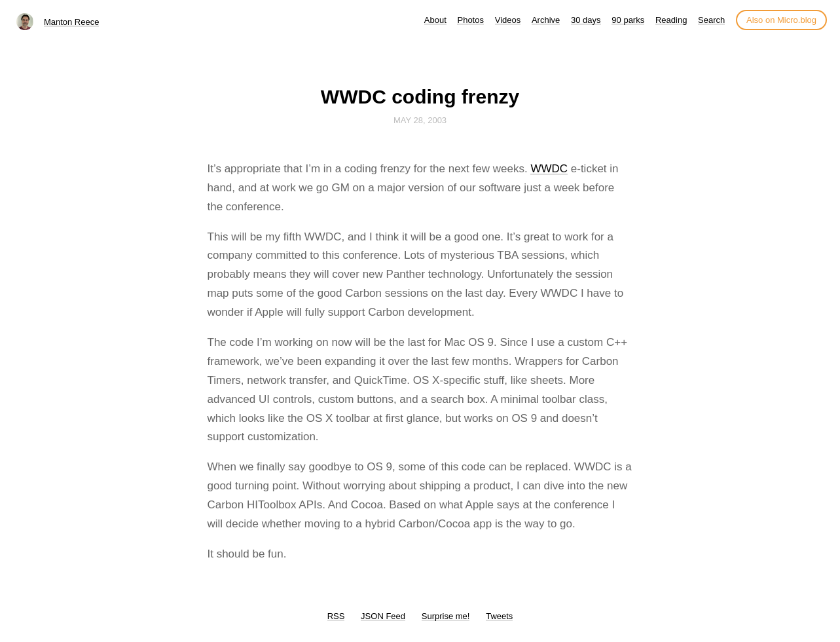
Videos (508, 20)
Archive (546, 20)
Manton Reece (72, 22)
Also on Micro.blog (781, 20)
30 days (586, 20)
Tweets (499, 616)
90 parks (628, 20)
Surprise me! (446, 616)
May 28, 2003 (420, 120)
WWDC (549, 169)
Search (711, 20)
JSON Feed (383, 616)
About (435, 20)
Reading (671, 20)
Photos (470, 20)
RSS (336, 616)
